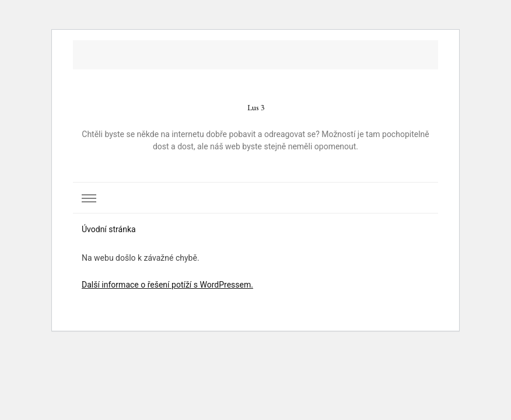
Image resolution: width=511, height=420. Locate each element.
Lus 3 (256, 107)
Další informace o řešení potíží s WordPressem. (167, 285)
